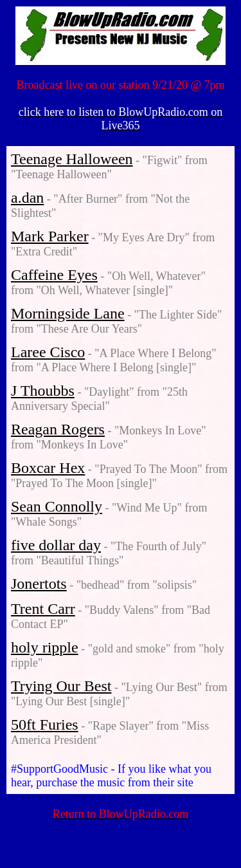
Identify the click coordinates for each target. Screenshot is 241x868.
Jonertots (39, 584)
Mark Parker (50, 236)
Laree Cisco (48, 352)
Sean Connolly (57, 506)
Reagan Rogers (58, 429)
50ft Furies (45, 725)
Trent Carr (43, 609)
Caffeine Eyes (54, 275)
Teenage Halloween (72, 159)
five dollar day (56, 545)
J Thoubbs (43, 391)
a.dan (27, 198)
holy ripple (45, 647)
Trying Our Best (61, 686)
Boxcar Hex (48, 468)
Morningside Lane (68, 313)
